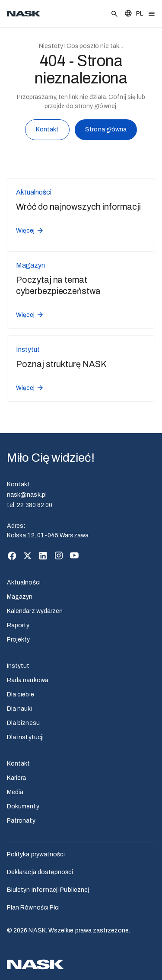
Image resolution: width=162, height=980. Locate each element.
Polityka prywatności (36, 854)
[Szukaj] (114, 14)
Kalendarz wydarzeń (35, 611)
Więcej (30, 230)
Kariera (17, 778)
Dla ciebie (21, 694)
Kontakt (48, 131)
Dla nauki (20, 709)
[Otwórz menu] (152, 14)
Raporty (18, 625)
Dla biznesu (23, 723)
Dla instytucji (25, 737)
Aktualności (24, 583)
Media (15, 792)
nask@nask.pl (27, 495)
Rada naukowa (28, 680)
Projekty (19, 640)
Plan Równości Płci (33, 908)
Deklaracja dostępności (40, 872)
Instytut (18, 666)
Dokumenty (23, 806)
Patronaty (21, 821)
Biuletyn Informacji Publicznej (48, 890)
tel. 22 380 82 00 (30, 505)
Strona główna (106, 131)
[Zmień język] (133, 14)
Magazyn (20, 597)
